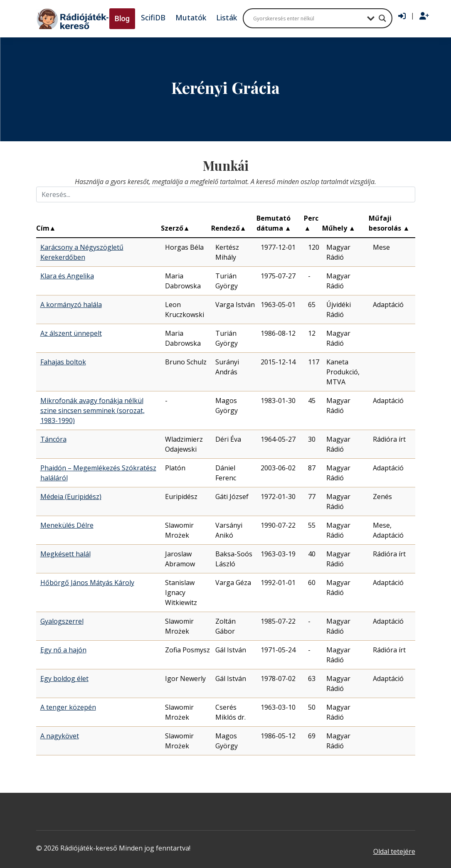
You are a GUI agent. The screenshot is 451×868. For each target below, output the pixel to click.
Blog (122, 18)
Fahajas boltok (63, 362)
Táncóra (53, 439)
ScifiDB (153, 17)
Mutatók (191, 17)
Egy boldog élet (64, 679)
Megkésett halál (65, 554)
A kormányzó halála (71, 305)
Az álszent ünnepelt (71, 333)
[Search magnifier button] (382, 18)
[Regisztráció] (424, 16)
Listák (227, 17)
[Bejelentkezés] (402, 16)
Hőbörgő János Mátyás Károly (87, 583)
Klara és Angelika (67, 276)
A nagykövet (60, 736)
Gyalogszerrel (62, 621)
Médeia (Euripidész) (71, 497)
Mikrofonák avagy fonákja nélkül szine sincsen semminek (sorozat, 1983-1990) (92, 411)
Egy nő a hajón (63, 650)
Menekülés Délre (67, 525)
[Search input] (308, 18)
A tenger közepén (68, 707)
